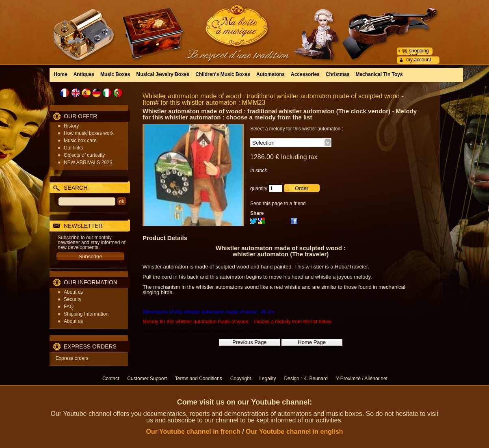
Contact (111, 379)
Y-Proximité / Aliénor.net (362, 379)
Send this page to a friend (278, 203)
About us (73, 292)
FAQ (69, 307)
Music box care (80, 141)
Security (72, 299)
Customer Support (147, 379)
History (71, 126)
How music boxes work (89, 133)
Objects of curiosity (84, 155)
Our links (73, 148)
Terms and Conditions (199, 379)
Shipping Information (86, 314)
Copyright (241, 379)
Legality (267, 379)
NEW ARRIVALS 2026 (88, 162)
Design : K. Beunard (306, 379)
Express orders (72, 358)
